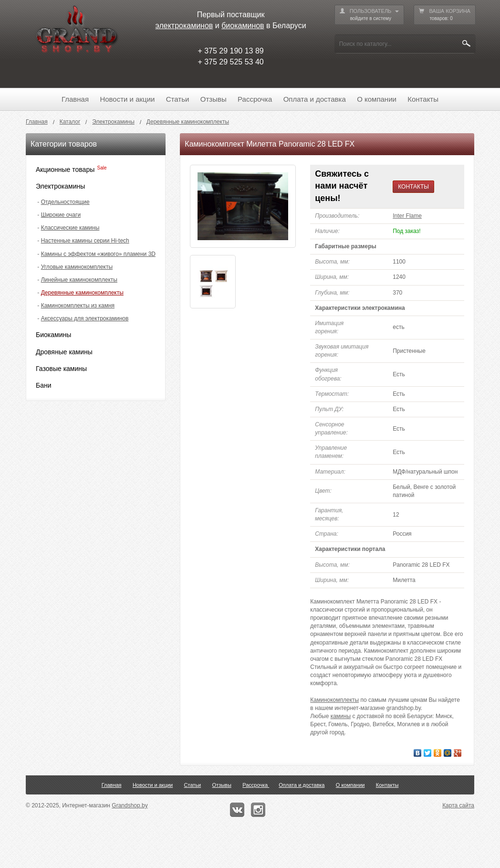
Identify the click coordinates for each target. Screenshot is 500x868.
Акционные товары (65, 169)
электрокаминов (184, 26)
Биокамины (53, 335)
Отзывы (214, 99)
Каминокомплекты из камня (78, 306)
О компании (377, 99)
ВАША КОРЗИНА (445, 15)
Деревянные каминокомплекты (82, 293)
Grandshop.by (130, 805)
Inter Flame (407, 216)
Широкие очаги (61, 215)
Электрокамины (60, 186)
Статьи (178, 99)
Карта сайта (458, 805)
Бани (44, 385)
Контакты (423, 99)
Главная (75, 99)
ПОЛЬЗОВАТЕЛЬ (370, 15)
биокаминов (243, 26)
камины (341, 716)
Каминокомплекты (334, 700)
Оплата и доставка (315, 99)
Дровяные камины (64, 352)
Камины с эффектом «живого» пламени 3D (98, 254)
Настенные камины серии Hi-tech (85, 241)
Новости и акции (127, 99)
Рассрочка (255, 99)
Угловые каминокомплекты (77, 267)
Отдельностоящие (65, 202)
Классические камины (70, 228)
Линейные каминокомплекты (79, 280)
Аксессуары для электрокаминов (85, 318)
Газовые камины (61, 369)
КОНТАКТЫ (413, 187)
